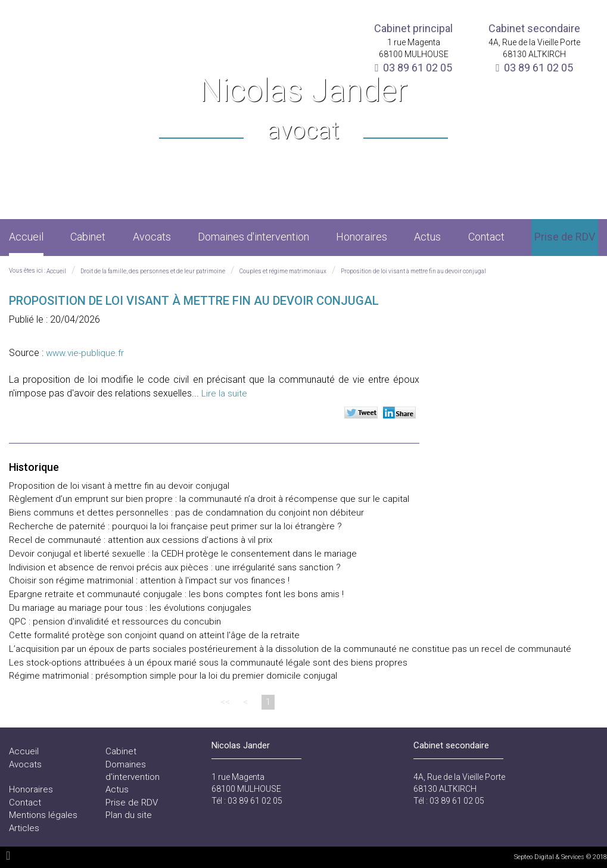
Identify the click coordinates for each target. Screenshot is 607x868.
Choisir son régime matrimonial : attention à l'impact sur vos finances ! (149, 580)
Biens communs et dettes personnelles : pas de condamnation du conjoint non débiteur (186, 513)
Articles (24, 828)
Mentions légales (43, 815)
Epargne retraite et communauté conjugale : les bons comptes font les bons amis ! (176, 594)
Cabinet (88, 237)
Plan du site (129, 815)
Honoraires (362, 237)
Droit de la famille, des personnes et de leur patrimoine (153, 271)
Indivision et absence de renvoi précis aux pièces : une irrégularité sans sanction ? (175, 567)
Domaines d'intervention (253, 237)
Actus (427, 237)
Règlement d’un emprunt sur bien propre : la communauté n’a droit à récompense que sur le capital (209, 499)
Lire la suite (224, 394)
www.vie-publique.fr (85, 353)
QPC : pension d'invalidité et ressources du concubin (115, 622)
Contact (486, 237)
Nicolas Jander (303, 110)
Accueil (26, 237)
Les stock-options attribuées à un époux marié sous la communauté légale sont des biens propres (208, 663)
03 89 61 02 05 (418, 68)
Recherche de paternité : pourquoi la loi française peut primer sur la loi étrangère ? (175, 526)
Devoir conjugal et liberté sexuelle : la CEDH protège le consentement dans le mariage (183, 554)
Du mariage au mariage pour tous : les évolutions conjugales (130, 608)
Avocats (152, 237)
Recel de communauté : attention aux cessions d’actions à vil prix (141, 540)
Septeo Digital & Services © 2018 (561, 857)
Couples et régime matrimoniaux (283, 271)
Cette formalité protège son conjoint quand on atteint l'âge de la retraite (154, 635)
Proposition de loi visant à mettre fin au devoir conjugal (413, 271)
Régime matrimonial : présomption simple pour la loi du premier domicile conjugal (173, 676)
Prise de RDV (565, 237)
